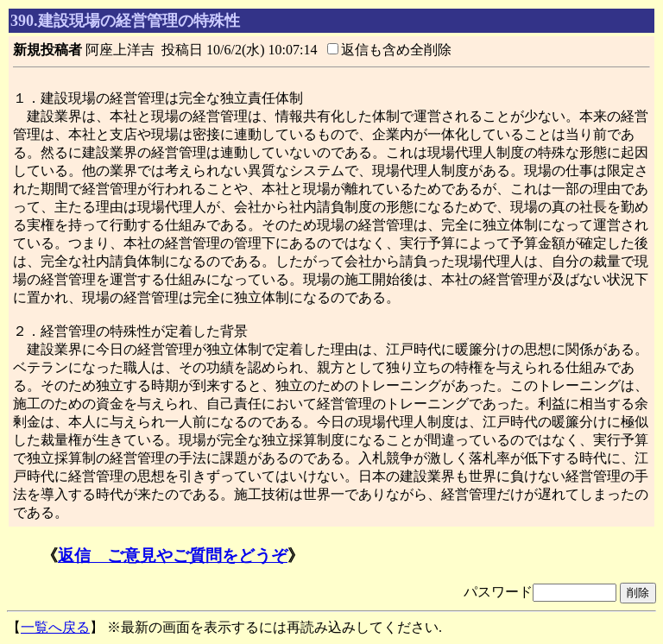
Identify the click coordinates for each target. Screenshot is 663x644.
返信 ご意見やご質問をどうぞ (173, 556)
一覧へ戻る (55, 627)
